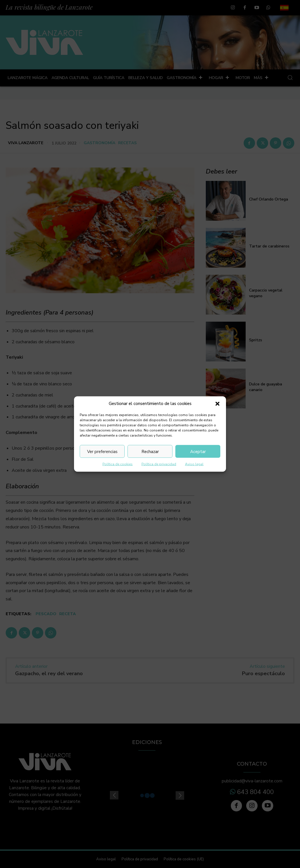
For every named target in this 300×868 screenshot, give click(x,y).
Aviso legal (194, 464)
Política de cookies (118, 464)
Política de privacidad (159, 464)
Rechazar (150, 451)
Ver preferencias (102, 451)
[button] (217, 404)
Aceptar (198, 451)
